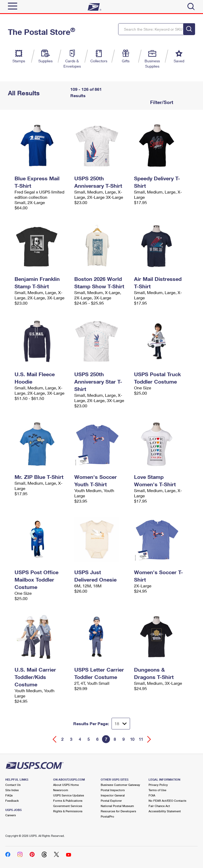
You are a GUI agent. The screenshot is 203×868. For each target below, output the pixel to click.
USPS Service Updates (69, 795)
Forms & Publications (68, 801)
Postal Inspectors (113, 790)
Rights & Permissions (68, 811)
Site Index (12, 790)
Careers (11, 815)
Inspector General (113, 795)
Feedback (12, 801)
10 (132, 739)
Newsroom (61, 790)
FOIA (152, 795)
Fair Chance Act (159, 806)
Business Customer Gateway (120, 785)
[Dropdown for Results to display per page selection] (121, 724)
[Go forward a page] (149, 739)
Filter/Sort (161, 102)
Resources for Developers (118, 811)
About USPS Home (66, 785)
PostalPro (107, 816)
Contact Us (13, 785)
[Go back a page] (55, 739)
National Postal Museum (117, 806)
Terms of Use (157, 790)
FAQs (9, 795)
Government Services (68, 806)
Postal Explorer (111, 801)
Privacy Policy (158, 785)
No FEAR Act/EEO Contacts (167, 801)
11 (141, 739)
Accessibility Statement (165, 811)
